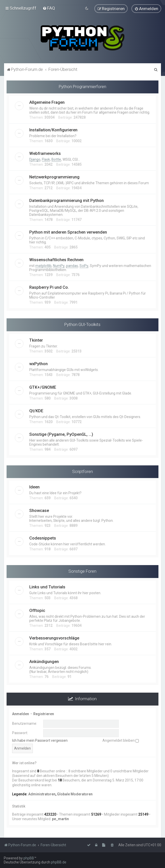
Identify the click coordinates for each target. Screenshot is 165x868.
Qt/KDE (36, 410)
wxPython (38, 363)
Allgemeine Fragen (47, 102)
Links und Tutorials (47, 587)
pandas (72, 265)
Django (35, 159)
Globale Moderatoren (75, 794)
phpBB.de (59, 862)
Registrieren (44, 714)
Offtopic (37, 610)
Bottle (56, 159)
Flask (46, 159)
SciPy (84, 265)
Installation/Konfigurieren (53, 130)
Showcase (39, 510)
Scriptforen (82, 471)
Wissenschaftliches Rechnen (56, 259)
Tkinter (36, 340)
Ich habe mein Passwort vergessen (40, 740)
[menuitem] (49, 8)
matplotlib (43, 265)
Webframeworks (45, 153)
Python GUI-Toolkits (82, 324)
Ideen (34, 487)
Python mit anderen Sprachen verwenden (68, 232)
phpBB (29, 858)
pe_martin (60, 819)
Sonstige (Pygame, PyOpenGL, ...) (61, 434)
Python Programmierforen (82, 86)
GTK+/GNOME (43, 387)
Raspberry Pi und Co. (49, 287)
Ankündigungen (44, 661)
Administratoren (42, 794)
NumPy (59, 265)
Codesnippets (43, 538)
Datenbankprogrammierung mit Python (66, 200)
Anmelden (21, 714)
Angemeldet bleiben (121, 740)
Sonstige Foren (82, 571)
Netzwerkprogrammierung (54, 177)
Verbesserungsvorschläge (54, 638)
